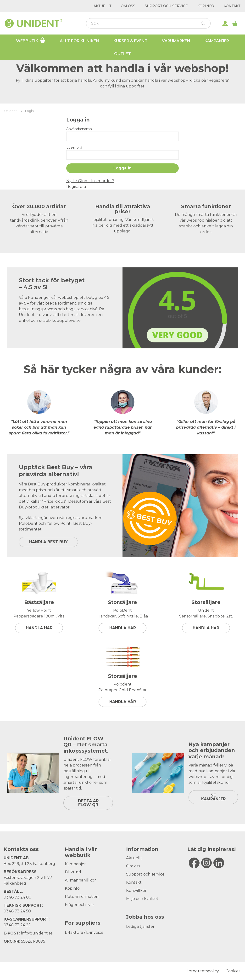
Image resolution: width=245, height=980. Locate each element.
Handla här (39, 628)
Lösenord (74, 147)
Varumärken (176, 41)
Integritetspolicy (203, 971)
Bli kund (73, 872)
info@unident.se (37, 933)
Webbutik (31, 40)
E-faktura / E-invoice (84, 932)
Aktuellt (102, 6)
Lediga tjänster (140, 926)
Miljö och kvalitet (142, 899)
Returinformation (82, 896)
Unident (11, 111)
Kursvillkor (136, 891)
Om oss (128, 6)
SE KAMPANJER (213, 797)
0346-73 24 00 (17, 897)
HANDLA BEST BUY (48, 542)
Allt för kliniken (79, 41)
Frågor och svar (80, 905)
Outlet (122, 54)
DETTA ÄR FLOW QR (88, 803)
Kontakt (232, 6)
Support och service (166, 6)
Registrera (76, 187)
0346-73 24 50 (17, 911)
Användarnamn (79, 129)
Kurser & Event (131, 41)
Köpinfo (206, 6)
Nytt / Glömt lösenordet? (90, 181)
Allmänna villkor (80, 880)
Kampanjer (217, 41)
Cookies (233, 971)
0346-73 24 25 (17, 925)
